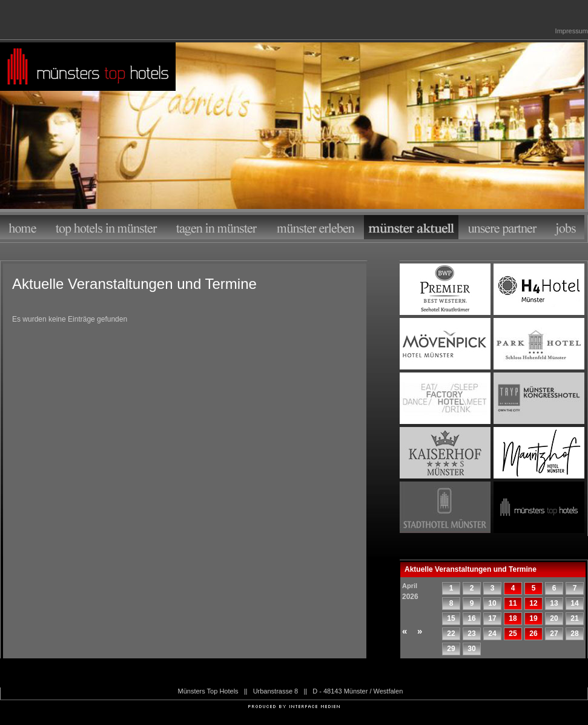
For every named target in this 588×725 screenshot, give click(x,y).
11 (513, 603)
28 (574, 634)
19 (533, 618)
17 (492, 618)
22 (451, 634)
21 (574, 618)
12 (533, 603)
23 (471, 634)
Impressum (572, 31)
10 (492, 603)
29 (451, 649)
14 (574, 603)
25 (513, 634)
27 (554, 634)
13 (554, 603)
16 (471, 618)
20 (554, 618)
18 (513, 618)
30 (471, 649)
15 (451, 618)
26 (533, 634)
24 (492, 634)
